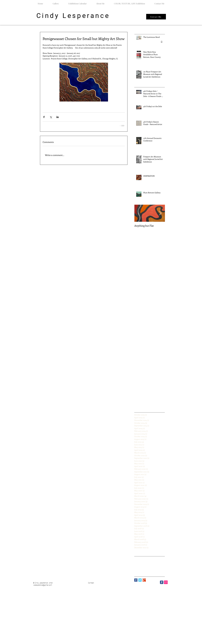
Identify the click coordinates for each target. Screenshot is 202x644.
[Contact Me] (156, 17)
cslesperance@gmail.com (43, 585)
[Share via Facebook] (44, 117)
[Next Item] (160, 213)
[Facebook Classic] (162, 582)
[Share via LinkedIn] (58, 117)
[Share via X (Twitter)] (51, 117)
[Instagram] (166, 582)
